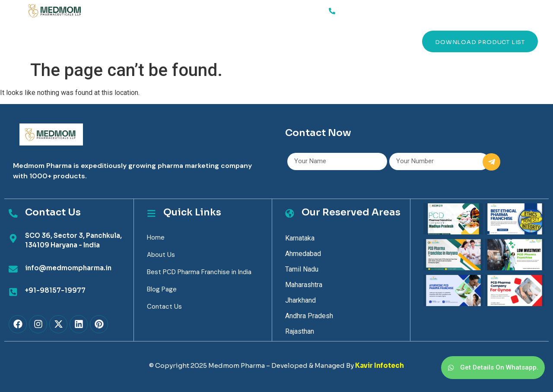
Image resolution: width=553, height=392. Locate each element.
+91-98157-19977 (55, 290)
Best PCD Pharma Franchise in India (199, 272)
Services (75, 41)
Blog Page (162, 289)
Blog (207, 41)
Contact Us (252, 41)
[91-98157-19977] (332, 11)
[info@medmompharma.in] (13, 269)
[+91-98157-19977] (13, 292)
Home (41, 41)
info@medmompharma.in (68, 268)
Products (164, 41)
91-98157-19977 (364, 9)
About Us (115, 41)
